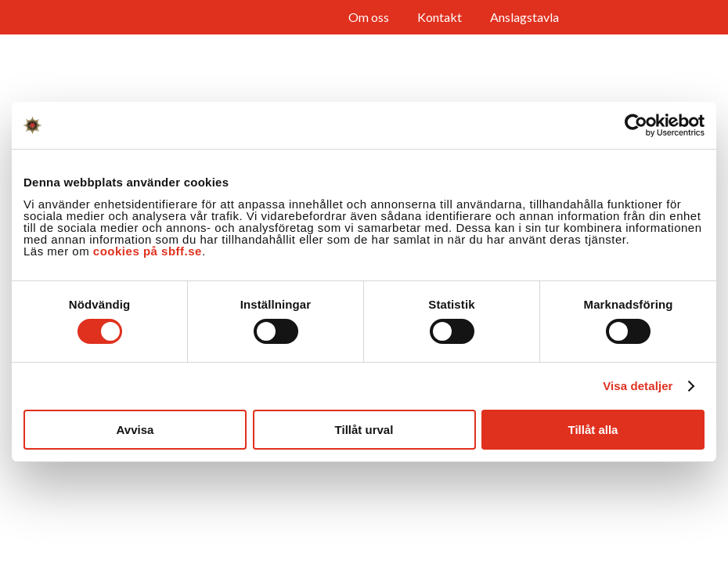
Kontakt (440, 17)
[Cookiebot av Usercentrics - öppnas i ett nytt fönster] (636, 125)
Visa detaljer (638, 386)
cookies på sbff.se (148, 251)
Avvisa (135, 430)
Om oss (369, 17)
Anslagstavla (524, 17)
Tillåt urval (364, 430)
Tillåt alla (593, 430)
